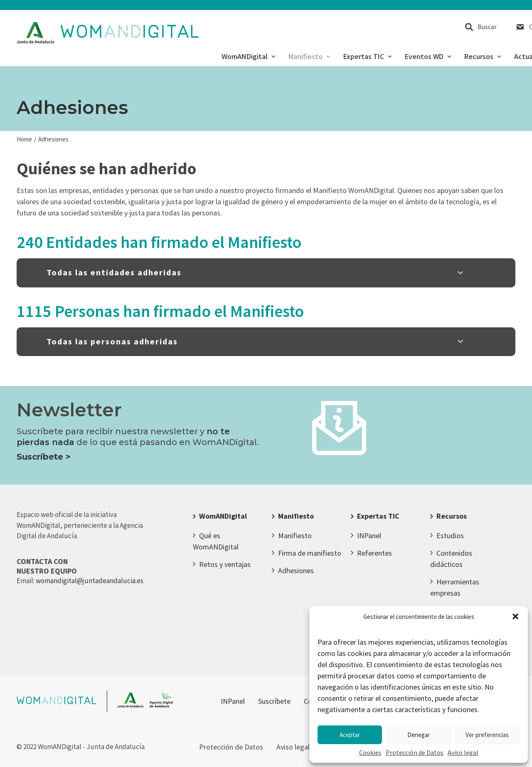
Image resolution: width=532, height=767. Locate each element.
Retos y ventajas (225, 564)
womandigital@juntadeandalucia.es (90, 581)
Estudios (450, 536)
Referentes (374, 553)
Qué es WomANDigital (216, 541)
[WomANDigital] (108, 33)
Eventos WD (428, 57)
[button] (515, 616)
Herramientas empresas (455, 587)
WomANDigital (248, 57)
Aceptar (350, 735)
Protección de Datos (415, 752)
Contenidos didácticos (451, 559)
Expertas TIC (367, 57)
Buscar (487, 27)
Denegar (419, 735)
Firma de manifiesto (310, 553)
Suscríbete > (44, 457)
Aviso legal (463, 752)
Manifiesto (309, 57)
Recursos (483, 57)
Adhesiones (296, 570)
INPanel (369, 536)
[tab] (266, 273)
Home (24, 139)
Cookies (370, 752)
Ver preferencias (487, 735)
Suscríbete (274, 701)
